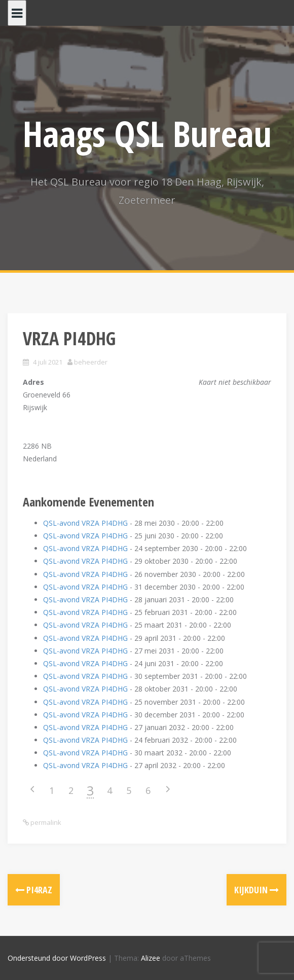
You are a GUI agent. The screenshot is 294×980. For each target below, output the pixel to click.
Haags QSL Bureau (147, 133)
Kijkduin (256, 890)
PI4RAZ (34, 890)
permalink (45, 822)
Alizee (151, 958)
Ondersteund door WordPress (57, 958)
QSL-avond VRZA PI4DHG (85, 523)
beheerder (91, 362)
